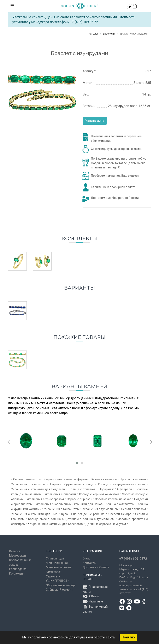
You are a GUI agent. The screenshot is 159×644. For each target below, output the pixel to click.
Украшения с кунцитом (28, 484)
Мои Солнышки (57, 563)
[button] (77, 463)
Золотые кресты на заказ (113, 499)
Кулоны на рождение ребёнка (83, 514)
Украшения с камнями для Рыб (34, 514)
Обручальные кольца (61, 585)
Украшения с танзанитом (62, 509)
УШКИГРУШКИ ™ (58, 581)
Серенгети (53, 577)
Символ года (55, 559)
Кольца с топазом (82, 489)
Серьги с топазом (133, 509)
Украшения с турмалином (100, 509)
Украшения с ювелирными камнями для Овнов (69, 504)
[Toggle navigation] (12, 6)
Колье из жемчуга (104, 479)
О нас (86, 559)
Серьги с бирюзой (80, 499)
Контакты (89, 563)
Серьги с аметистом (27, 479)
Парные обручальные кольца (72, 484)
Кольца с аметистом (120, 504)
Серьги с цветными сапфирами (66, 479)
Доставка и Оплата (96, 567)
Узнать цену (95, 121)
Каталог (93, 34)
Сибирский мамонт (59, 590)
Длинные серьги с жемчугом (106, 524)
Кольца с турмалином (98, 519)
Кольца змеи (37, 519)
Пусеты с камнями (133, 479)
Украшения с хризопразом (45, 499)
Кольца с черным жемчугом (99, 494)
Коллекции (17, 574)
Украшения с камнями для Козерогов (56, 524)
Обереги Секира (120, 514)
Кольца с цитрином (65, 519)
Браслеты (109, 34)
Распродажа (18, 569)
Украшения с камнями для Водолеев (38, 489)
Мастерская (17, 556)
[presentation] (8, 441)
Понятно (128, 637)
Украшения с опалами (60, 494)
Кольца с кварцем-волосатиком (121, 484)
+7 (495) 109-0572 (133, 559)
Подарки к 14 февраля (115, 489)
